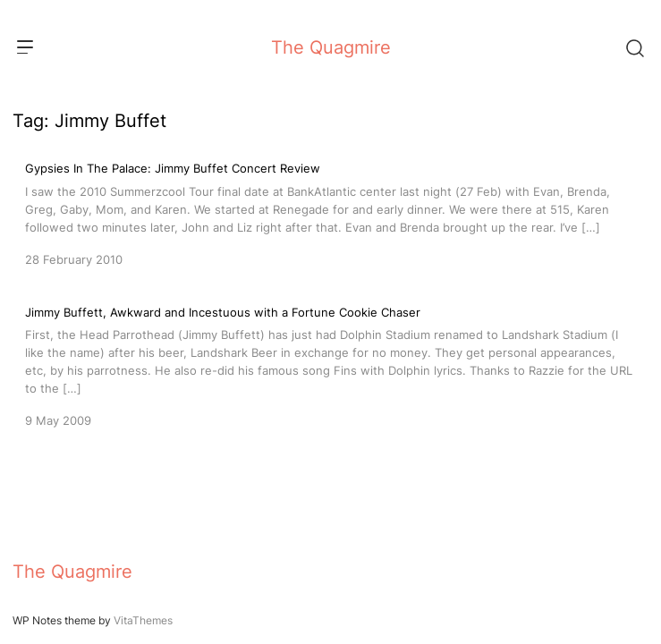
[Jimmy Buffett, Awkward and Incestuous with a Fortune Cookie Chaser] (330, 365)
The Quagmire (331, 47)
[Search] (634, 47)
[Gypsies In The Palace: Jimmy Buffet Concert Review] (330, 212)
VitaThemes (143, 620)
